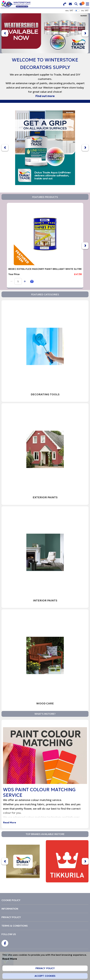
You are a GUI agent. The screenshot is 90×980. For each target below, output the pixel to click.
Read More (10, 822)
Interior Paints (45, 600)
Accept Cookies (45, 976)
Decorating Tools (45, 394)
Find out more (45, 96)
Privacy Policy (45, 968)
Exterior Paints (45, 497)
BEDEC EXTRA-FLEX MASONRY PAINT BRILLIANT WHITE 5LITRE (45, 269)
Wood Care (45, 703)
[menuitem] (45, 900)
